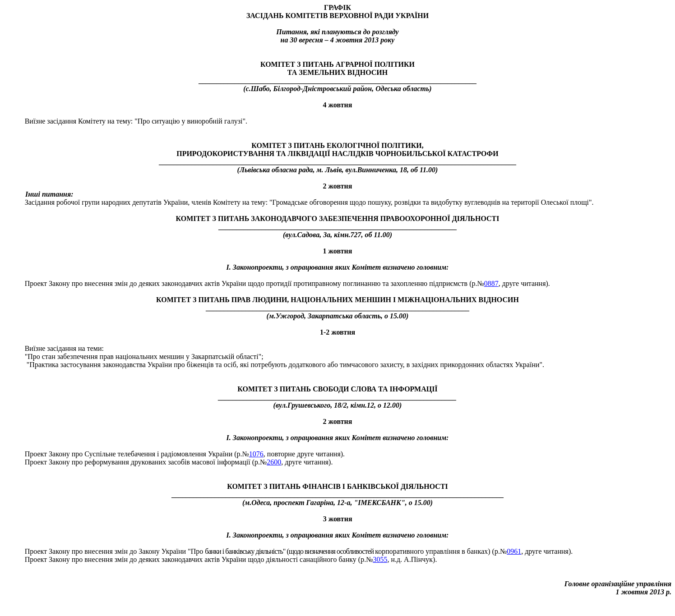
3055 (380, 559)
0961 (514, 551)
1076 (256, 454)
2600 (274, 462)
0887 (491, 283)
